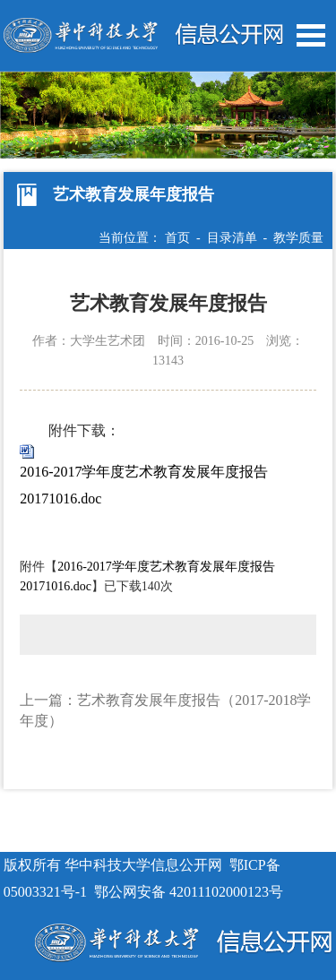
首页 (177, 238)
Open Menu (311, 35)
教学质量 (298, 238)
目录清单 (232, 238)
